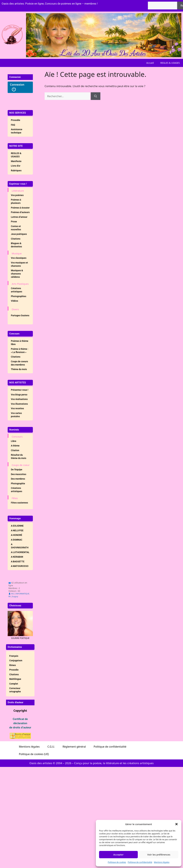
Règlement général (74, 747)
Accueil (150, 63)
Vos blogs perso (19, 395)
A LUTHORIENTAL (20, 552)
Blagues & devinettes (16, 245)
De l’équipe (17, 470)
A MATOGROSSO (20, 566)
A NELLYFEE (17, 530)
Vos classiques (19, 258)
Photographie (18, 483)
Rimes (13, 665)
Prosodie (16, 120)
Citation (15, 450)
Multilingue (15, 679)
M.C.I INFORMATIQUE (20, 594)
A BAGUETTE (18, 561)
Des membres (18, 479)
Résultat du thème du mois (19, 457)
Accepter (118, 855)
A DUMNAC (17, 540)
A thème (15, 446)
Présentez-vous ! (20, 390)
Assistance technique (17, 131)
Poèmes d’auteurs (20, 212)
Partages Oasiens (20, 315)
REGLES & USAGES (170, 63)
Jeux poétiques (19, 234)
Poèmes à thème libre (20, 343)
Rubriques (16, 170)
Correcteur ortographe (15, 690)
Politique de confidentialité (140, 862)
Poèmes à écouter (20, 208)
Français (14, 656)
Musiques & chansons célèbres (17, 274)
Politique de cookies (117, 862)
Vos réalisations (19, 399)
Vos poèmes (17, 195)
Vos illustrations (19, 404)
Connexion (17, 87)
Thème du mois (19, 369)
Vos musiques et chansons (19, 264)
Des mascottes (19, 474)
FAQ (13, 125)
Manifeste (16, 161)
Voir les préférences (159, 855)
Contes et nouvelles (16, 228)
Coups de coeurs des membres (19, 363)
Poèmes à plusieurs (16, 201)
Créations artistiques (17, 290)
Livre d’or (16, 166)
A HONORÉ (17, 535)
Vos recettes (17, 408)
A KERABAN (17, 557)
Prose (14, 222)
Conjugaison (16, 660)
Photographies (19, 296)
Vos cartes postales (16, 415)
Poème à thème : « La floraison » (20, 351)
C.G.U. (51, 747)
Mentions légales (162, 862)
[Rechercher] (96, 96)
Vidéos (14, 301)
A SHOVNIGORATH (20, 546)
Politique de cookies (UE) (34, 754)
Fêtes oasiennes (19, 503)
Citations (16, 239)
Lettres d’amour (19, 217)
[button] (176, 824)
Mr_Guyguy (13, 596)
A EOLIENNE (17, 526)
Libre (14, 441)
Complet (14, 684)
